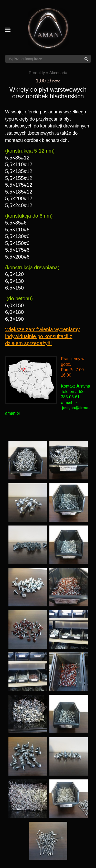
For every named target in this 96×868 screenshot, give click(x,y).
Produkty (37, 73)
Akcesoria (58, 73)
